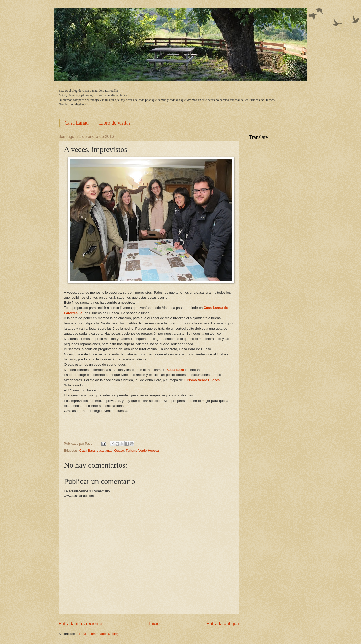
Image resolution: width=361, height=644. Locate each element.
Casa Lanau (77, 123)
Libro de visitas (115, 123)
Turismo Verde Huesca (142, 450)
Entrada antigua (223, 624)
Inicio (154, 624)
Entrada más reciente (80, 624)
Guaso (119, 450)
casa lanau (105, 450)
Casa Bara (87, 450)
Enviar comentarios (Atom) (99, 634)
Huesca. (202, 380)
